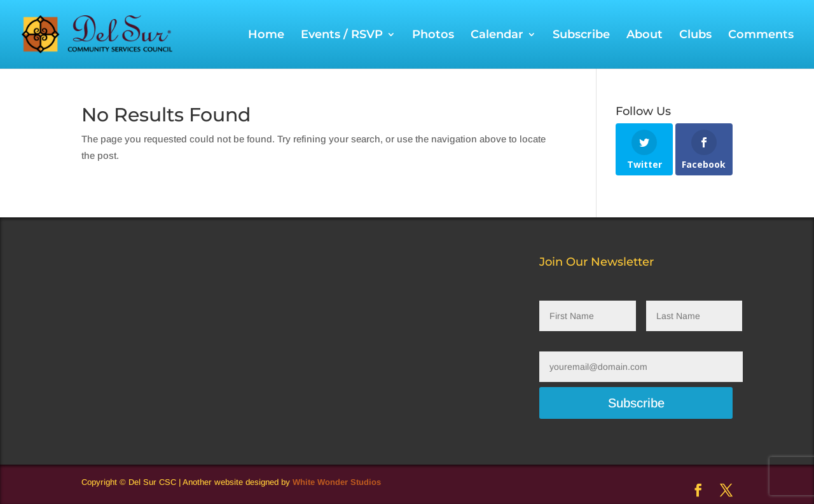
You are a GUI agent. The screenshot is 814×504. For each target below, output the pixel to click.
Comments (761, 36)
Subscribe (581, 36)
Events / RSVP (342, 36)
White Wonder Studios (337, 482)
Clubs (695, 36)
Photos (433, 36)
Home (266, 36)
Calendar (497, 36)
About (645, 36)
